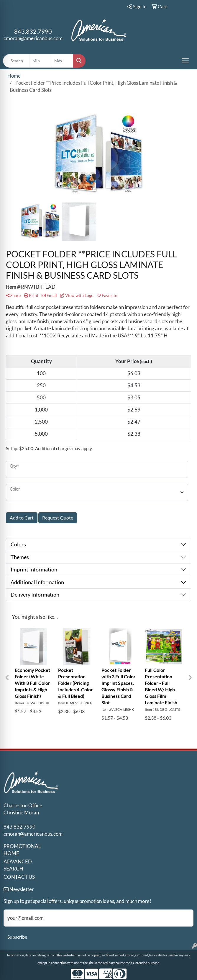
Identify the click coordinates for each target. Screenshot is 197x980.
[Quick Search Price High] (62, 61)
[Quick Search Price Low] (40, 61)
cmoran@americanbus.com (33, 38)
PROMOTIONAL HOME (22, 850)
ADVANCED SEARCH (18, 865)
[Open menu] (185, 61)
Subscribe (17, 937)
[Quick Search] (16, 61)
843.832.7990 (33, 31)
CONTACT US (19, 877)
